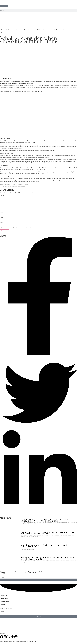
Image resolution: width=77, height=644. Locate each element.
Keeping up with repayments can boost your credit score (16, 163)
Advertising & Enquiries (15, 3)
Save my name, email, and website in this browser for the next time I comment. (19, 228)
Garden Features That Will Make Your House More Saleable (14, 184)
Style (2, 30)
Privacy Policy (5, 599)
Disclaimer (4, 605)
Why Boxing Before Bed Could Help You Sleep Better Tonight (46, 546)
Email (2, 217)
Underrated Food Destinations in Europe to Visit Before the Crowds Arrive (47, 533)
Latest (24, 3)
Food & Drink (38, 30)
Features (3, 33)
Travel (45, 30)
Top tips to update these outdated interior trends (14, 187)
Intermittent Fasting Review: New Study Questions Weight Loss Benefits (48, 559)
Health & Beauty (10, 30)
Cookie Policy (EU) (6, 602)
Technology (19, 30)
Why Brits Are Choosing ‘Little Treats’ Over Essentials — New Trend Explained (44, 520)
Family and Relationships (55, 30)
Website (2, 223)
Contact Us (4, 3)
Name (2, 212)
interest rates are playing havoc (19, 83)
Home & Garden (28, 30)
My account (4, 596)
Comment (3, 195)
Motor (71, 30)
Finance (65, 30)
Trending (30, 3)
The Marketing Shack (31, 641)
